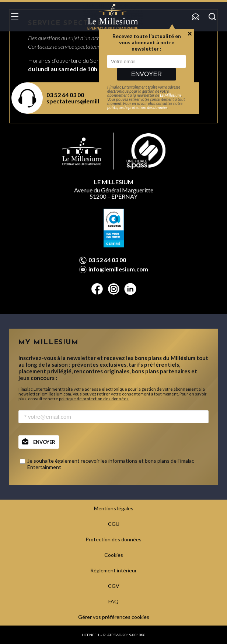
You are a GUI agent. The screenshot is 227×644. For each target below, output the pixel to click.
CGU (114, 524)
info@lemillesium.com (118, 269)
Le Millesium (170, 95)
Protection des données (113, 539)
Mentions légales (114, 508)
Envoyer (146, 74)
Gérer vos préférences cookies (114, 617)
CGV (114, 586)
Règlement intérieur (113, 570)
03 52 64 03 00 (107, 260)
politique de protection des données (137, 107)
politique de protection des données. (94, 399)
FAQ (113, 601)
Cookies (114, 555)
